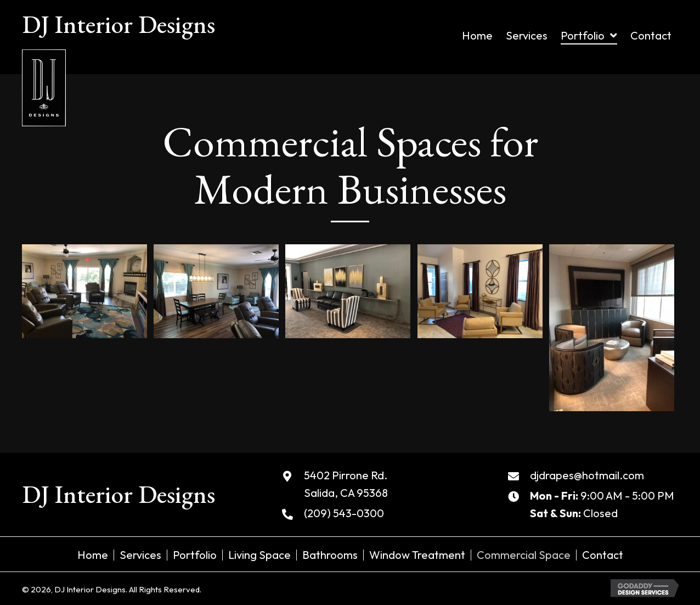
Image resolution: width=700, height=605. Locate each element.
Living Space (259, 555)
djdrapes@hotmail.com (587, 475)
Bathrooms (330, 555)
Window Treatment (417, 555)
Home (93, 555)
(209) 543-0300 (344, 513)
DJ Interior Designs (118, 24)
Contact (603, 555)
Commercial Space (524, 555)
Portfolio (195, 555)
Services (140, 555)
